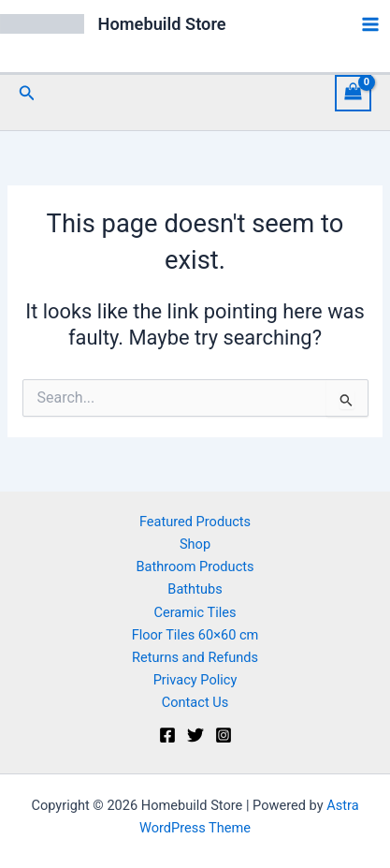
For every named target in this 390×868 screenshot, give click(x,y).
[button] (27, 93)
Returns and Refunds (195, 657)
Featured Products (195, 522)
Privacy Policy (195, 680)
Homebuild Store (162, 24)
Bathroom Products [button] (195, 566)
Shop (195, 544)
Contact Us (195, 702)
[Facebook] (167, 735)
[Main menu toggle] (370, 24)
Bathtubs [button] (195, 589)
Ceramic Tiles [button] (195, 612)
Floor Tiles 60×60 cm (195, 635)
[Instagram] (224, 735)
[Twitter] (195, 735)
